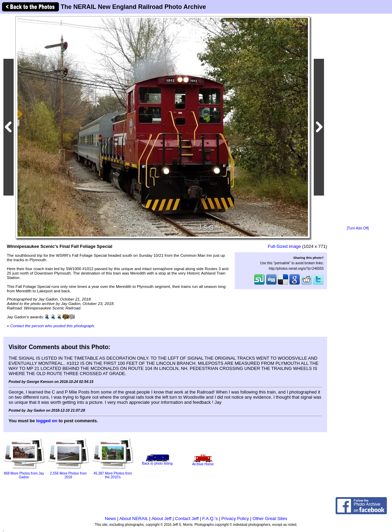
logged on (47, 421)
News (111, 518)
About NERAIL (134, 518)
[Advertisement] (358, 120)
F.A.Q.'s (210, 518)
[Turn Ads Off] (358, 228)
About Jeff (161, 518)
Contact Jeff (187, 518)
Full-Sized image (285, 246)
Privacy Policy (235, 518)
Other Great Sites (270, 518)
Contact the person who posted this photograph (52, 326)
